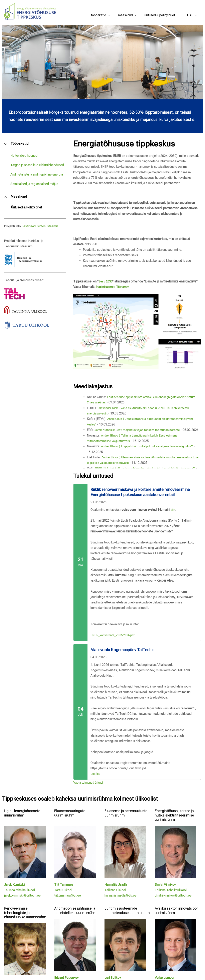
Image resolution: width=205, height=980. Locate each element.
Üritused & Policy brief (162, 15)
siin (173, 509)
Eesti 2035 (106, 281)
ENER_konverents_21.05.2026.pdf (114, 635)
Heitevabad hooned (24, 156)
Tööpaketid (106, 15)
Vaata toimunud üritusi (89, 782)
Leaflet (95, 774)
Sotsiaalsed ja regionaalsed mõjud (34, 184)
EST (193, 15)
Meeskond (131, 15)
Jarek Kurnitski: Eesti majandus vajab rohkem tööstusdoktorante (139, 430)
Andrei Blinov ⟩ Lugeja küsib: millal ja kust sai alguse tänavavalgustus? (149, 451)
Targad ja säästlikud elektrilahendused (37, 165)
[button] (114, 15)
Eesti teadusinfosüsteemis (40, 226)
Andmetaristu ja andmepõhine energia (37, 174)
